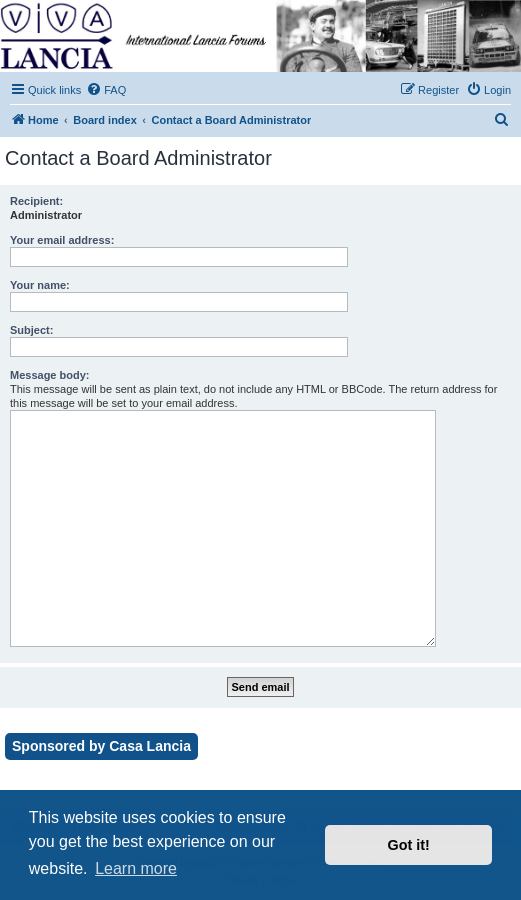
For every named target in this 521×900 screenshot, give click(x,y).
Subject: (31, 330)
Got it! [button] (409, 845)
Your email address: (62, 240)
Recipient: (36, 201)
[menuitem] (106, 90)
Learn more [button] (136, 868)
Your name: (40, 285)
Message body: (49, 375)
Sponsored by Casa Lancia (101, 746)
